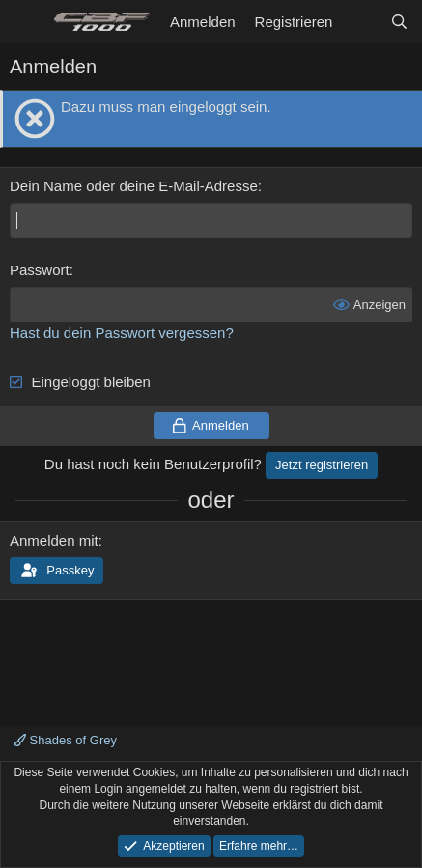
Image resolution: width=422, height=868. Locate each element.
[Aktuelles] (361, 22)
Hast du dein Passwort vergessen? (122, 333)
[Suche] (399, 22)
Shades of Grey (65, 740)
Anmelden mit (54, 540)
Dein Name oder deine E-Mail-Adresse (134, 186)
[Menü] (27, 22)
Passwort (40, 270)
